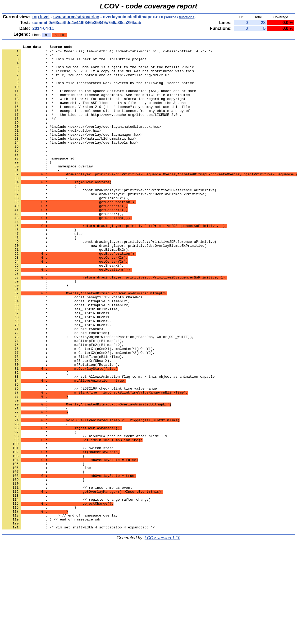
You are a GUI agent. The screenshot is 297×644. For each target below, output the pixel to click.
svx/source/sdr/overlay (76, 17)
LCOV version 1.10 (163, 635)
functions (187, 17)
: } (35, 334)
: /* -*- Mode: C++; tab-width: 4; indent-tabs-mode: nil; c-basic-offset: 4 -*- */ (107, 53)
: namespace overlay (47, 191)
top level (41, 17)
